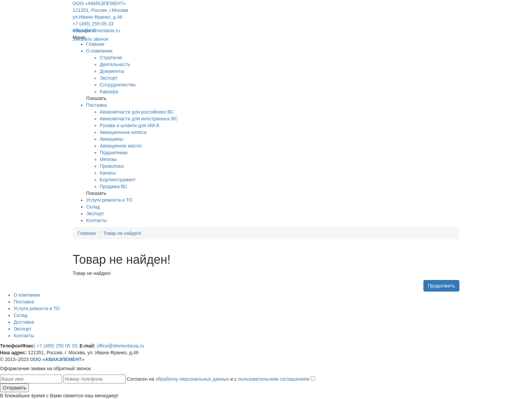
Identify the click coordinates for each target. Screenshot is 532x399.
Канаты (108, 173)
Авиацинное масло (121, 146)
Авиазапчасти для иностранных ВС (139, 119)
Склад (93, 207)
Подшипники (114, 153)
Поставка (97, 105)
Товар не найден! (122, 233)
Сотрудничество (118, 85)
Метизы (108, 159)
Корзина (84, 31)
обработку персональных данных (192, 379)
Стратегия (111, 58)
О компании (99, 51)
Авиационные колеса (123, 132)
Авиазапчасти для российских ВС (137, 112)
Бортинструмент (118, 180)
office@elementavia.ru (96, 31)
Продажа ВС (113, 186)
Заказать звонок (90, 39)
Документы (112, 71)
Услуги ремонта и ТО (109, 200)
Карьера (109, 92)
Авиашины (111, 139)
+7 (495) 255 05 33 (57, 346)
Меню (79, 37)
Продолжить (441, 286)
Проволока (112, 166)
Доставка (24, 322)
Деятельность (115, 64)
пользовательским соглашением (274, 379)
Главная (95, 44)
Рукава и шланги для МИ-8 (129, 125)
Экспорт (109, 78)
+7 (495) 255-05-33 (93, 24)
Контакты (96, 220)
